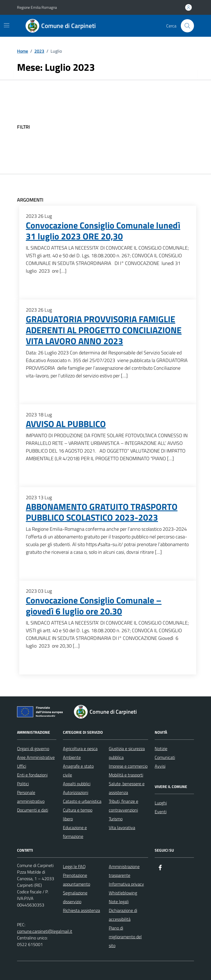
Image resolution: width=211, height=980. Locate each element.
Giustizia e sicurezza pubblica (127, 753)
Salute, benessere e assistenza (127, 788)
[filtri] (153, 127)
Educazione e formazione (75, 832)
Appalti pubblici (77, 784)
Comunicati (165, 757)
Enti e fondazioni (32, 775)
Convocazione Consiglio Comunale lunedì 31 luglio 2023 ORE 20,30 (103, 231)
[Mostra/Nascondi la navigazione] (7, 25)
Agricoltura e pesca (80, 749)
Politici (23, 784)
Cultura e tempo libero (78, 814)
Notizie (161, 749)
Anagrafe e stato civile (78, 770)
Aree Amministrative (36, 757)
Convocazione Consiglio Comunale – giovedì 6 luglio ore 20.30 (94, 606)
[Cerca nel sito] (187, 26)
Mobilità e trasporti (126, 775)
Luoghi (161, 803)
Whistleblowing (123, 893)
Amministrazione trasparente (124, 871)
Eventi (161, 812)
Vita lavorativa (122, 828)
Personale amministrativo (31, 797)
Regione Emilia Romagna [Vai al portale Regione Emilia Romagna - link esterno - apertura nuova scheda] (37, 7)
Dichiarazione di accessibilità (123, 915)
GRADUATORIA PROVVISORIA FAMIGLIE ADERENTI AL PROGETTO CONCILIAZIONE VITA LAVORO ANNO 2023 (104, 330)
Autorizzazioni (76, 792)
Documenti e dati (33, 810)
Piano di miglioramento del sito (125, 937)
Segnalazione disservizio (75, 897)
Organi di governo (33, 749)
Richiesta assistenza (81, 910)
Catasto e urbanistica (82, 801)
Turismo (116, 819)
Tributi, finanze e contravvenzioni (123, 806)
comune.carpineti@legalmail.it (45, 931)
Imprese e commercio (128, 766)
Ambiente (72, 757)
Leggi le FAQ (74, 866)
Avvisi (160, 766)
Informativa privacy (126, 884)
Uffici (22, 766)
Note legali (119, 902)
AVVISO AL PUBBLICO (66, 424)
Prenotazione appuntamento (77, 880)
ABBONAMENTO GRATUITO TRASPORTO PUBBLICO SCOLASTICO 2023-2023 (102, 512)
